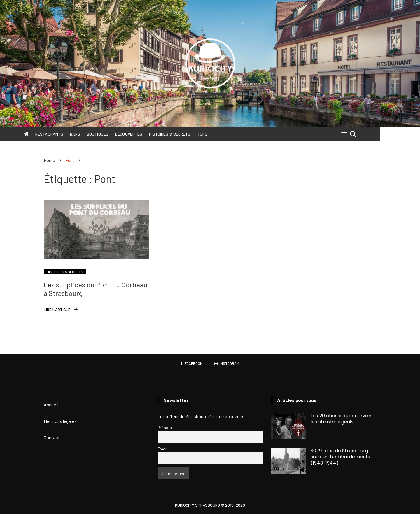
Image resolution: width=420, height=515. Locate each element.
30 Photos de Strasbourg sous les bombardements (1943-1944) (340, 457)
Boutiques (118, 134)
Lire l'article (57, 310)
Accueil (51, 405)
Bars (95, 134)
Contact (52, 438)
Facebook (190, 364)
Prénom (165, 428)
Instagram (228, 364)
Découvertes (149, 134)
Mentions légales (60, 421)
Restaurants (69, 134)
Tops (222, 134)
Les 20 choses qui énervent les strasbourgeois (342, 419)
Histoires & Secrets (190, 134)
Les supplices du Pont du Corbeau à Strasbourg (96, 289)
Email (162, 449)
